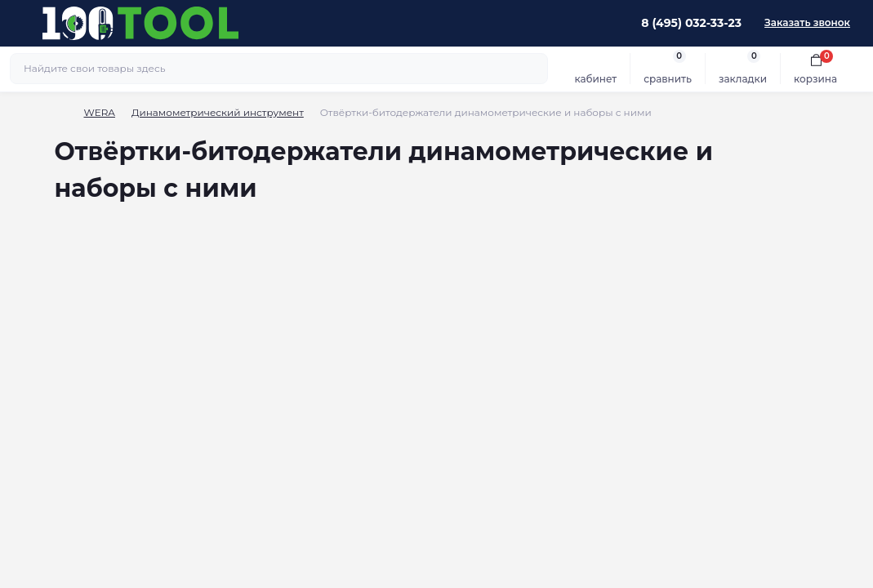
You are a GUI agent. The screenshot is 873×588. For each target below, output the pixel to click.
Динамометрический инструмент (218, 112)
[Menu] (21, 23)
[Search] (533, 69)
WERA (100, 112)
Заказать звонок (807, 22)
